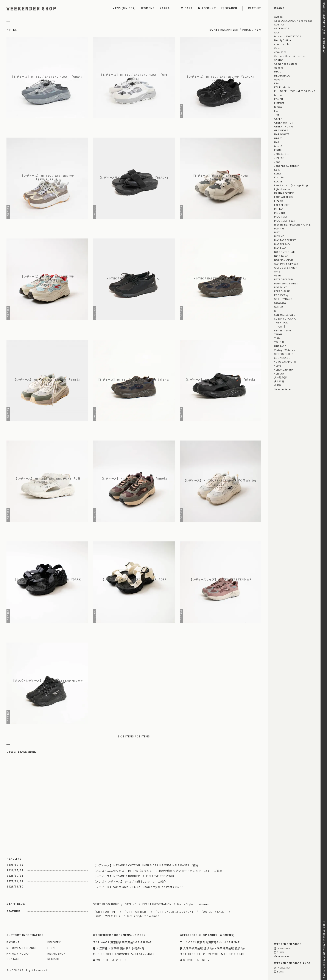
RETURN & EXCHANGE (22, 948)
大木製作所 (280, 377)
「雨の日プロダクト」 (107, 916)
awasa (278, 17)
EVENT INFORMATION (157, 904)
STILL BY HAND (283, 299)
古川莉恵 (279, 381)
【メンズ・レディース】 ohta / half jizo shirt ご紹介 (130, 881)
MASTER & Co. (283, 244)
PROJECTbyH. (283, 295)
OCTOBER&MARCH (286, 268)
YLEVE (278, 365)
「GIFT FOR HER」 (136, 912)
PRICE (247, 29)
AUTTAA (279, 24)
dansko (279, 67)
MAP (148, 942)
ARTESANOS (282, 28)
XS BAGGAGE (282, 358)
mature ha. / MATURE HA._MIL (292, 224)
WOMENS (148, 8)
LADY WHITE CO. (284, 197)
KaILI (277, 169)
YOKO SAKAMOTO (285, 362)
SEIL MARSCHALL (285, 315)
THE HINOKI (281, 322)
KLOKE (278, 181)
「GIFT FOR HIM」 (105, 912)
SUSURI (279, 307)
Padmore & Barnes (286, 283)
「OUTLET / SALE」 (213, 912)
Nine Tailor (281, 256)
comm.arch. (282, 44)
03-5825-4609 (143, 954)
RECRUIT (255, 8)
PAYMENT (13, 942)
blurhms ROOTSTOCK (288, 36)
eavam (279, 79)
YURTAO (279, 373)
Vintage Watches (285, 350)
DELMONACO (282, 75)
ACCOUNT (207, 8)
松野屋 (278, 385)
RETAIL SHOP (57, 954)
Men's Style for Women (193, 904)
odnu (277, 275)
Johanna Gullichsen (287, 166)
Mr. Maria (280, 213)
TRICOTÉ (280, 326)
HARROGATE (282, 134)
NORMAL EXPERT (284, 260)
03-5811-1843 (233, 954)
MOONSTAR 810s (284, 221)
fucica (278, 107)
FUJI (277, 111)
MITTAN (279, 209)
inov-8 (278, 146)
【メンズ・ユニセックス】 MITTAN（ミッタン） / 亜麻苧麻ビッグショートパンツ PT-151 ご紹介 (158, 871)
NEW (258, 29)
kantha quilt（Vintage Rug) (291, 185)
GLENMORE (281, 130)
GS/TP (278, 119)
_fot (277, 114)
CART (187, 8)
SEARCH (229, 8)
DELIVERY (54, 942)
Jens (277, 162)
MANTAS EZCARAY (285, 240)
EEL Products (282, 87)
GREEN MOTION (284, 122)
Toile (277, 338)
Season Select (283, 389)
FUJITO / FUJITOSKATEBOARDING (295, 91)
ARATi (278, 32)
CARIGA (279, 60)
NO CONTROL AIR (285, 252)
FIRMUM (279, 103)
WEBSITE (101, 960)
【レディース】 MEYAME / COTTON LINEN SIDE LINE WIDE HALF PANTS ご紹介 (146, 865)
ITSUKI (278, 150)
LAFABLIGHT (282, 205)
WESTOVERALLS (284, 354)
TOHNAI (279, 342)
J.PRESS (279, 158)
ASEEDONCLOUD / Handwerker (293, 20)
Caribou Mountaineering (290, 56)
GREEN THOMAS (284, 126)
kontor (278, 173)
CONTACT (13, 959)
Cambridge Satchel (286, 64)
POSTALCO (281, 287)
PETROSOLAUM (284, 279)
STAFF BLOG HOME (106, 904)
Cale (277, 48)
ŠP (276, 311)
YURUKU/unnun (284, 370)
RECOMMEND (229, 29)
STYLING (131, 904)
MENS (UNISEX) (124, 8)
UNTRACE (280, 346)
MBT (277, 232)
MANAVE (279, 228)
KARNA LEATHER (284, 193)
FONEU (279, 99)
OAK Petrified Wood (286, 264)
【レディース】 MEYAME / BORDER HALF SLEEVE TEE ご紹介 (134, 876)
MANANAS (280, 248)
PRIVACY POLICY (18, 954)
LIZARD (279, 201)
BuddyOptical (283, 40)
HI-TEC (278, 138)
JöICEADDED (282, 154)
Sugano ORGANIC (285, 318)
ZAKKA (165, 8)
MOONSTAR (281, 216)
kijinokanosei (283, 189)
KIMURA (279, 177)
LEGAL (52, 948)
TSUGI (278, 334)
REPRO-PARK (282, 291)
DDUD (278, 71)
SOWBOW (280, 303)
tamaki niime (283, 330)
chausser (280, 52)
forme (278, 95)
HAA (277, 142)
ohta (277, 271)
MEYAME (279, 236)
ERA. (277, 83)
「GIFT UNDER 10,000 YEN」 (174, 912)
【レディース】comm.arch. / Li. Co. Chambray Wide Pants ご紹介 (138, 887)
